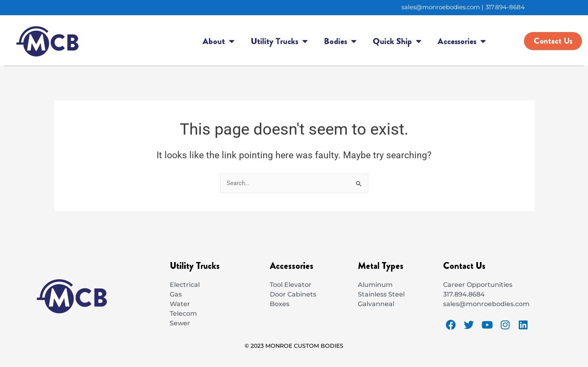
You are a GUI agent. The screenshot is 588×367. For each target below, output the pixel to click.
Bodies (340, 42)
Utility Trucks (279, 42)
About (219, 42)
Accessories (462, 42)
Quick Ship (397, 42)
